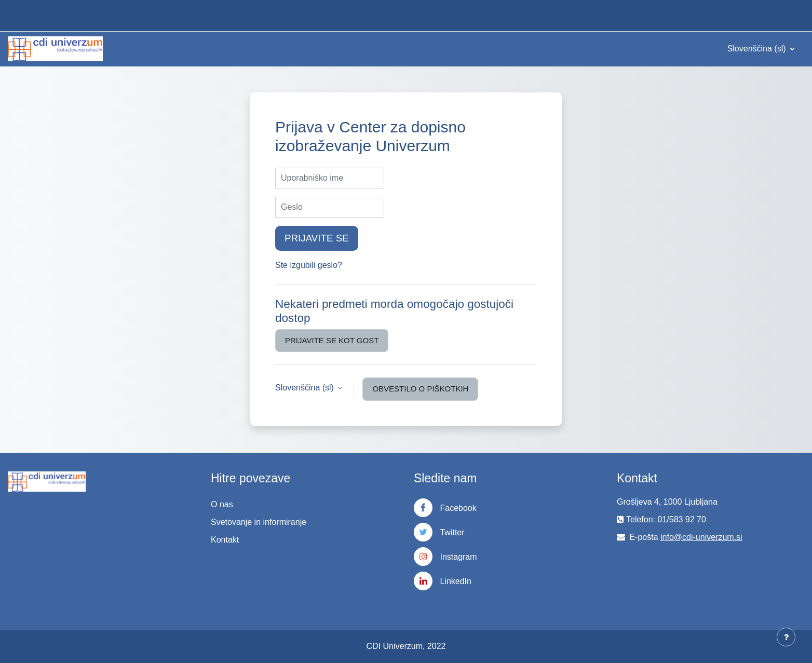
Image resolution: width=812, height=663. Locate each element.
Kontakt (225, 540)
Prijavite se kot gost (332, 340)
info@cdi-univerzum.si (701, 537)
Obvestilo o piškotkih (420, 389)
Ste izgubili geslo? (309, 265)
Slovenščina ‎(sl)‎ (758, 49)
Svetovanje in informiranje (259, 522)
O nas (222, 504)
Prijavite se (317, 238)
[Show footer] (786, 637)
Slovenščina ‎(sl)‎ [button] (306, 388)
